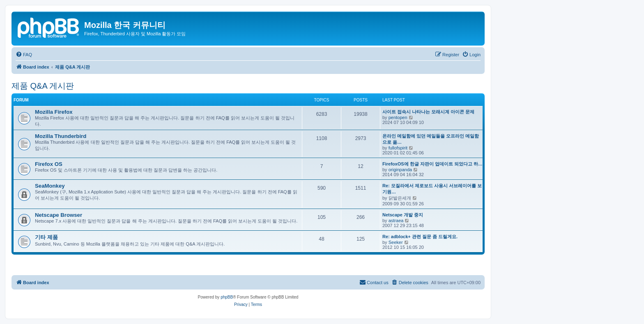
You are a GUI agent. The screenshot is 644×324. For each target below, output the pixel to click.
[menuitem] (24, 55)
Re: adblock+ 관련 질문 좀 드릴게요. (420, 237)
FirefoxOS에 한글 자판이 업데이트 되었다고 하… (432, 164)
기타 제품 (46, 237)
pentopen (398, 117)
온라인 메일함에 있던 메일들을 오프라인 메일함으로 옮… (431, 139)
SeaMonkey (50, 186)
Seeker (396, 242)
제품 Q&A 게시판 (43, 86)
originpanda (400, 170)
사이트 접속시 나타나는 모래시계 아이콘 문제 (428, 112)
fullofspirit (398, 148)
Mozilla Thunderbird (61, 136)
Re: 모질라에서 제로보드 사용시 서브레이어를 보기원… (432, 189)
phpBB (227, 297)
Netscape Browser (59, 215)
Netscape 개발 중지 (403, 215)
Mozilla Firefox (54, 112)
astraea (396, 221)
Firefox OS (49, 164)
